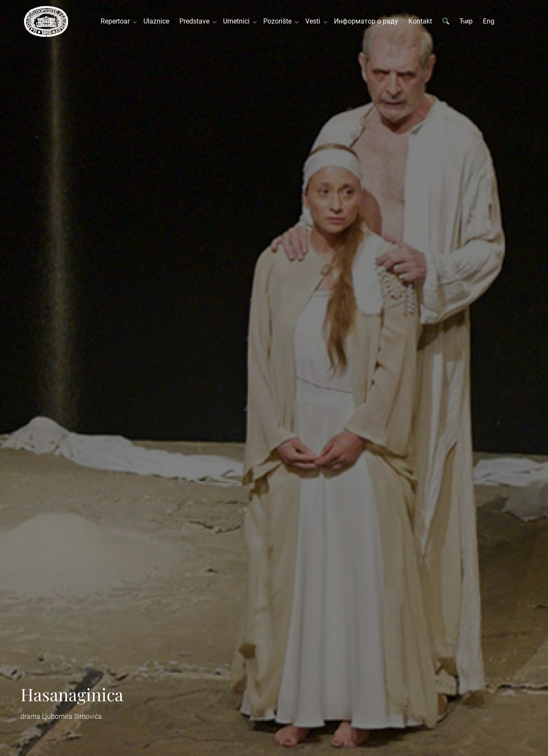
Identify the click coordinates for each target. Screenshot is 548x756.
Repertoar (117, 21)
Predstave (196, 21)
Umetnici (238, 21)
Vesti (314, 21)
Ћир (466, 21)
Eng (489, 21)
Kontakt (420, 21)
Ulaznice (156, 21)
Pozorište (279, 21)
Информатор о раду (366, 21)
